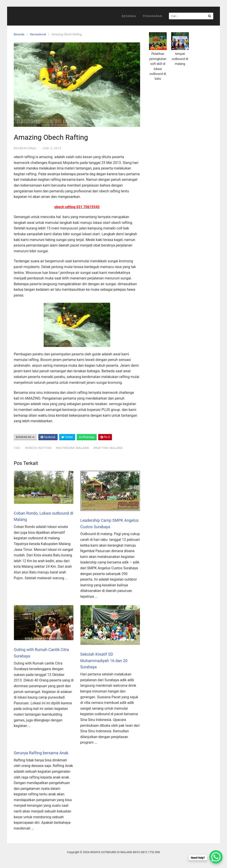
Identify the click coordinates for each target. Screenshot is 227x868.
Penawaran (153, 16)
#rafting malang (108, 448)
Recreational (38, 34)
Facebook (48, 437)
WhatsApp (87, 437)
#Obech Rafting (38, 448)
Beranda (129, 16)
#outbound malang (73, 448)
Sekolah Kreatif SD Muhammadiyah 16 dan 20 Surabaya (104, 661)
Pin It (105, 437)
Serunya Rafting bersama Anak (41, 753)
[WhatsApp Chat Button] (216, 857)
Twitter (67, 437)
